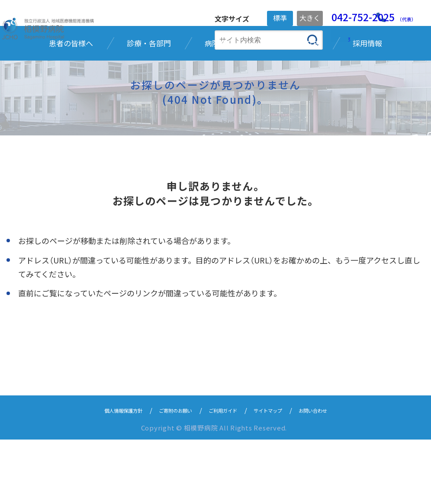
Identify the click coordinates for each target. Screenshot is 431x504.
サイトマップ (281, 474)
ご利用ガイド (225, 474)
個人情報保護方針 (102, 474)
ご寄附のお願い (167, 474)
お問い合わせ (336, 474)
